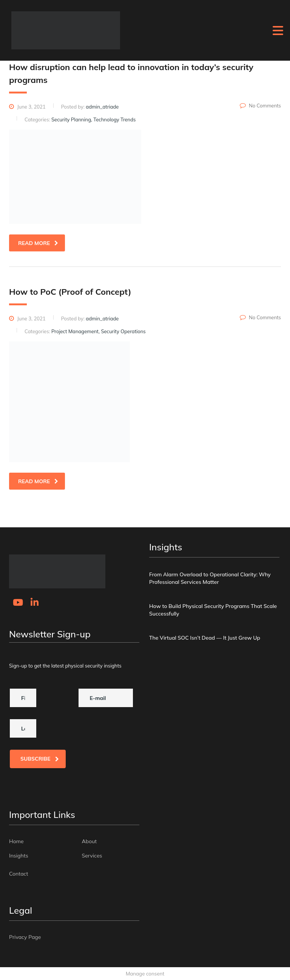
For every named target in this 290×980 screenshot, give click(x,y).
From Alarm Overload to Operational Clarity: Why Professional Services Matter (210, 578)
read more (38, 243)
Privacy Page (25, 937)
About (89, 841)
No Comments (260, 106)
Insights (19, 856)
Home (16, 841)
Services (92, 856)
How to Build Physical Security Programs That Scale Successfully (213, 610)
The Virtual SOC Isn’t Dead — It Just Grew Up (205, 638)
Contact (19, 874)
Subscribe (40, 759)
